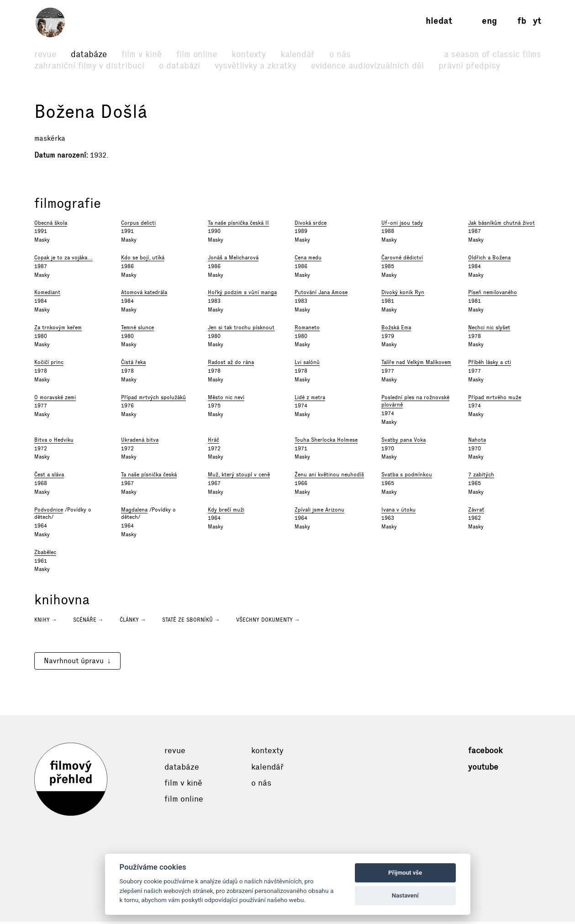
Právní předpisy (469, 66)
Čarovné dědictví (402, 260)
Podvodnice (49, 512)
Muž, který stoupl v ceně (239, 477)
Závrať (476, 512)
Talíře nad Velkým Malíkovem (416, 364)
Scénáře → (88, 622)
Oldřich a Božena (489, 260)
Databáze (89, 54)
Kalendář (298, 54)
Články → (133, 622)
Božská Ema (396, 329)
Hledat (439, 21)
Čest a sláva (49, 477)
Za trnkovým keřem (58, 329)
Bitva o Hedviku (54, 442)
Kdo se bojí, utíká (143, 260)
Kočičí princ (49, 364)
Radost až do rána (231, 364)
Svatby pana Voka (404, 442)
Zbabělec (45, 554)
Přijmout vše (405, 873)
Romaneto (307, 329)
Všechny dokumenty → (268, 622)
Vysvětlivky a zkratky (256, 66)
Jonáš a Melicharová (233, 260)
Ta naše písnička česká (149, 477)
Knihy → (46, 622)
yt (537, 21)
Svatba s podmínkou (407, 477)
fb (522, 21)
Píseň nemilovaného (493, 295)
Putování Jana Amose (321, 295)
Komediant (47, 295)
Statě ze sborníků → (191, 622)
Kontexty (249, 54)
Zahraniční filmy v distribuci (89, 66)
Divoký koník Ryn (403, 295)
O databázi (179, 66)
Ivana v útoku (398, 512)
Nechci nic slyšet (489, 329)
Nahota (477, 442)
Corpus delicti (138, 225)
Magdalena (134, 512)
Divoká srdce (311, 225)
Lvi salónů (307, 364)
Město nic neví (226, 399)
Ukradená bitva (140, 442)
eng (489, 21)
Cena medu (308, 260)
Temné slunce (137, 329)
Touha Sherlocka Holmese (326, 442)
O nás (340, 54)
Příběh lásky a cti (490, 364)
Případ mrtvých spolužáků (153, 399)
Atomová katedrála (144, 295)
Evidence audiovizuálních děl (367, 66)
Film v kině (142, 54)
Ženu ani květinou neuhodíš (329, 477)
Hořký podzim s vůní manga (242, 295)
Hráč (214, 442)
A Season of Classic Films (493, 54)
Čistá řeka (133, 364)
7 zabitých (481, 477)
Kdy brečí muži (226, 512)
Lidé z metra (310, 399)
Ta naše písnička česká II (238, 225)
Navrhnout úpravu (74, 663)
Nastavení (405, 895)
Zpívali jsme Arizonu (319, 512)
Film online (197, 54)
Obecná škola (51, 225)
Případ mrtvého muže (495, 399)
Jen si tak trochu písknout (241, 329)
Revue (45, 54)
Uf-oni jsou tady (402, 225)
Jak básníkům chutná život (501, 225)
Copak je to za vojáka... (63, 260)
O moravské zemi (55, 399)
